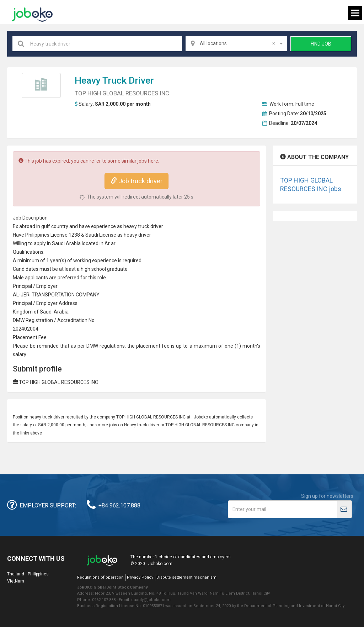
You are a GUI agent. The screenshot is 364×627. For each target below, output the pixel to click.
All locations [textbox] (237, 43)
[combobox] (236, 44)
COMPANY (88, 295)
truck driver (128, 80)
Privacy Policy (140, 577)
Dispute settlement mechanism (186, 577)
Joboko (32, 15)
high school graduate (104, 269)
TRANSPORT (46, 295)
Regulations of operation (100, 577)
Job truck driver (136, 181)
